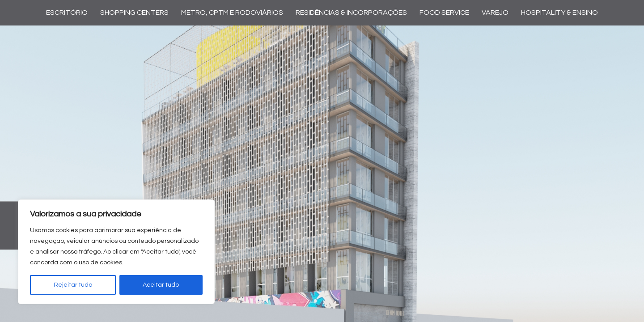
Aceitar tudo (161, 285)
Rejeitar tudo (73, 285)
